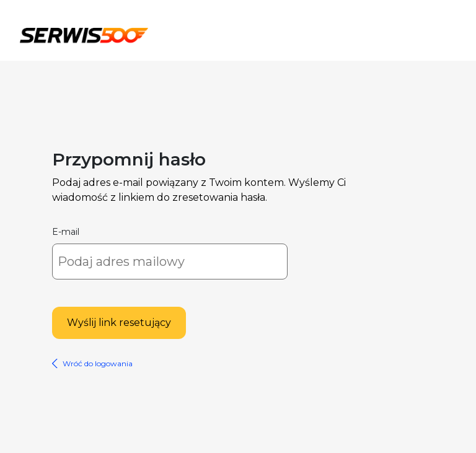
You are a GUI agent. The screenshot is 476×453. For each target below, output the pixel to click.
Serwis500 (84, 33)
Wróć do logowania (98, 363)
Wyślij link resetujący (119, 323)
